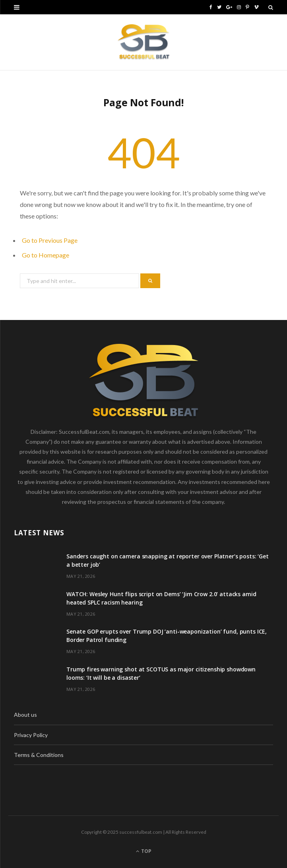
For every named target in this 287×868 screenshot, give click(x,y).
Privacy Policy (31, 735)
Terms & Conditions (39, 755)
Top (144, 851)
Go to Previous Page (50, 240)
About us (25, 715)
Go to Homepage (46, 255)
